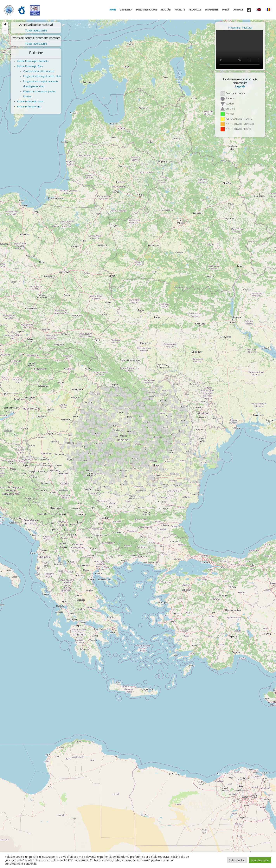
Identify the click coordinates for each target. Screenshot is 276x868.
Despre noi (126, 10)
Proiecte (180, 10)
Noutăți (166, 10)
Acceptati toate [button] (260, 860)
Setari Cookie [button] (237, 860)
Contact (238, 10)
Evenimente (212, 10)
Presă (225, 10)
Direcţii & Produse (147, 10)
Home (113, 10)
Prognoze (195, 10)
